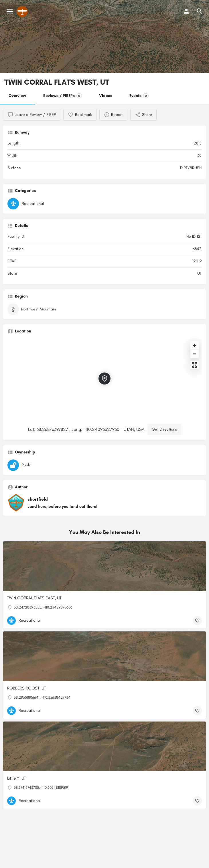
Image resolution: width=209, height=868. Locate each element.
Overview (17, 96)
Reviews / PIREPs (63, 96)
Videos (106, 96)
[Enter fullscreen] (195, 365)
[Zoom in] (195, 345)
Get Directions (164, 429)
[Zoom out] (195, 354)
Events (139, 96)
